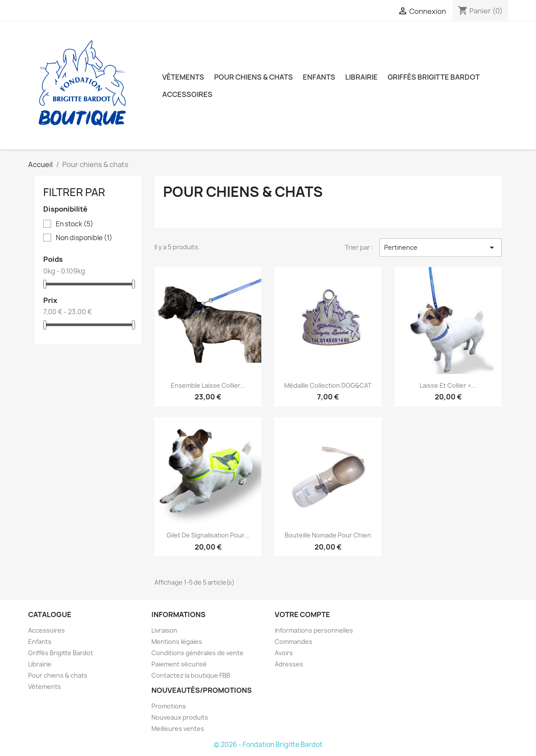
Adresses (289, 664)
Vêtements (183, 77)
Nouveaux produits (180, 717)
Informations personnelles (314, 630)
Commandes (294, 642)
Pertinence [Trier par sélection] (440, 248)
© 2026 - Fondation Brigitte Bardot (268, 745)
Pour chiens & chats (254, 77)
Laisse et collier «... (448, 385)
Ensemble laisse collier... (208, 385)
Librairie (361, 77)
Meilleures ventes (178, 729)
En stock (75, 224)
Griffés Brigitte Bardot (434, 77)
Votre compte (302, 614)
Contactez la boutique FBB (191, 675)
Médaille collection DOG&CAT (328, 385)
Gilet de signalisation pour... (208, 535)
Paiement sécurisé (179, 664)
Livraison (164, 630)
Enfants (319, 77)
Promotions (169, 706)
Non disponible (84, 238)
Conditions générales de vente (197, 653)
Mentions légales (177, 642)
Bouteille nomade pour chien (328, 535)
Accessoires (187, 94)
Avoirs (284, 653)
